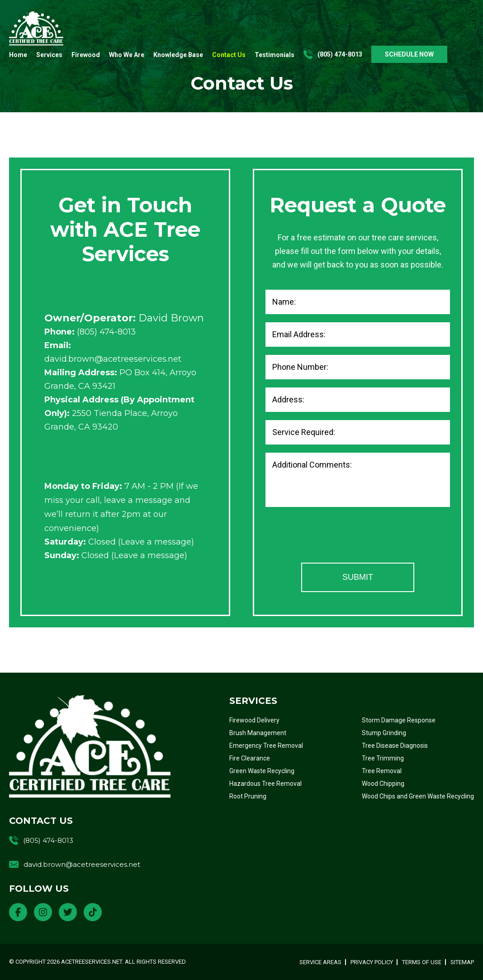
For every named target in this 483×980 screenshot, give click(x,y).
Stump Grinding (384, 733)
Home (18, 55)
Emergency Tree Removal (266, 746)
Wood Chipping (383, 784)
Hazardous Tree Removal (265, 784)
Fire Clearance (250, 758)
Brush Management (258, 733)
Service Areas (320, 962)
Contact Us (229, 55)
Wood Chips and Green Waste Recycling (418, 796)
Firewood (86, 55)
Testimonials (275, 55)
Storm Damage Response (399, 720)
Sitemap (462, 962)
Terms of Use (422, 962)
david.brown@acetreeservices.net (113, 359)
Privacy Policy (372, 962)
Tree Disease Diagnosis (395, 746)
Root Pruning (248, 796)
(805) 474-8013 (340, 54)
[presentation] (334, 537)
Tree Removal (382, 771)
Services (49, 55)
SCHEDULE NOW (409, 54)
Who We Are (127, 55)
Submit (358, 577)
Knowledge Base (178, 55)
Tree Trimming (383, 758)
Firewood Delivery (254, 720)
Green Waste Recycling (262, 771)
